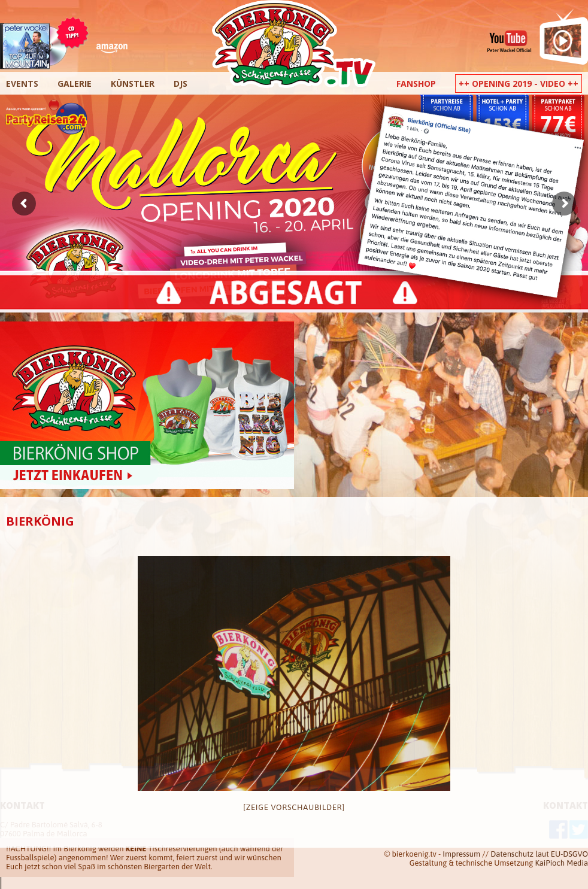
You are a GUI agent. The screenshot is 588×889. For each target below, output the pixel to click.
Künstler (133, 84)
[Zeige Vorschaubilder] (294, 807)
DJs (181, 84)
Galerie (75, 84)
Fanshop (416, 84)
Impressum (461, 854)
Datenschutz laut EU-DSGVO (539, 854)
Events (22, 84)
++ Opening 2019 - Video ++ (519, 84)
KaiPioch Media (562, 863)
